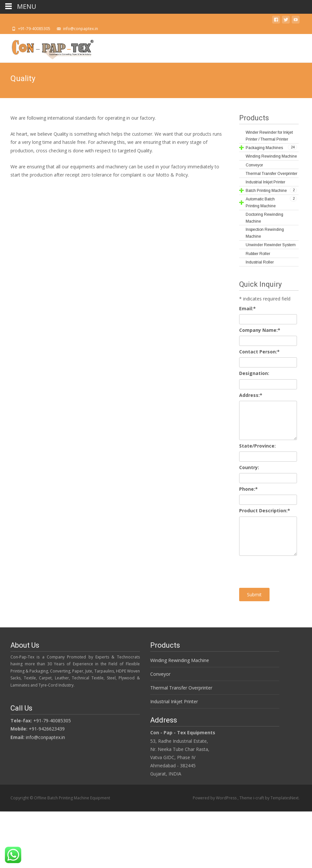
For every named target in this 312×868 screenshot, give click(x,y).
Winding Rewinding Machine (177, 660)
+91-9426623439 (47, 730)
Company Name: (260, 330)
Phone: (248, 489)
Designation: (254, 373)
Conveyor (157, 674)
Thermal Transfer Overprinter (178, 688)
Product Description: (265, 511)
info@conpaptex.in (45, 738)
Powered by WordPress (215, 798)
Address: (251, 395)
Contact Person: (259, 352)
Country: (249, 467)
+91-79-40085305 (52, 722)
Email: (247, 308)
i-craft (259, 798)
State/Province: (257, 446)
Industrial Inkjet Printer (171, 701)
